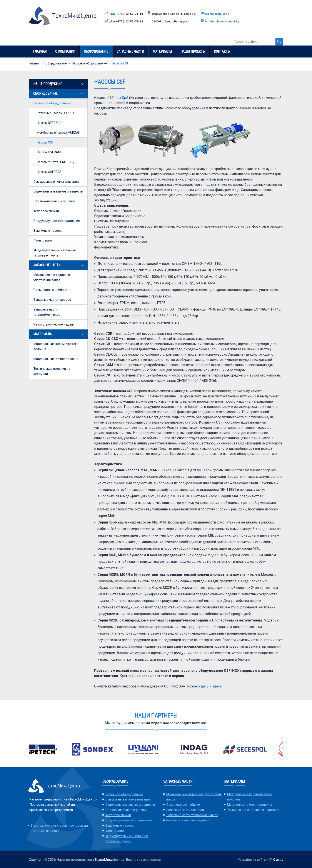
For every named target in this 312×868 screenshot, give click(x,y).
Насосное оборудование (89, 63)
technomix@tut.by (217, 14)
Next (284, 749)
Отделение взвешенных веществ (58, 191)
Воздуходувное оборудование (57, 221)
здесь (204, 686)
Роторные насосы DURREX (56, 113)
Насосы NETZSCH (49, 123)
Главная (40, 52)
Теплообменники (46, 211)
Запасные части (130, 52)
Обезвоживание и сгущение (54, 201)
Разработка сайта (252, 860)
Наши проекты (193, 52)
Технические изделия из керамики (52, 371)
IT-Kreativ (276, 860)
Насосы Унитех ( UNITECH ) (55, 162)
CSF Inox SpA (118, 98)
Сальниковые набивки (50, 290)
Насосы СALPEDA (49, 172)
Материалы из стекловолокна (56, 359)
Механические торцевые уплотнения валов (52, 277)
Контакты (222, 52)
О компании (65, 52)
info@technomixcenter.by (222, 21)
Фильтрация (43, 240)
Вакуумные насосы (48, 231)
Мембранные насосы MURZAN (58, 133)
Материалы (162, 52)
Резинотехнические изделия (55, 324)
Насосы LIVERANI (49, 152)
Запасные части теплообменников (47, 312)
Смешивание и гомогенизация (56, 182)
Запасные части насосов (52, 300)
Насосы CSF (45, 142)
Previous (28, 749)
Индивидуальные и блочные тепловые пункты (55, 253)
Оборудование (96, 52)
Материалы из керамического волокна (56, 346)
